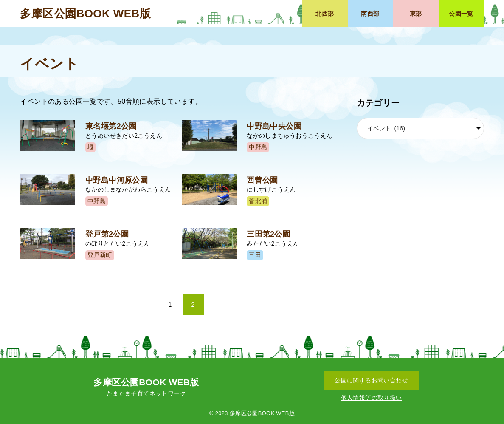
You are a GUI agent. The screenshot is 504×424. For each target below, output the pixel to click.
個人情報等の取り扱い (372, 398)
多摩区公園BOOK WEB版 (85, 14)
